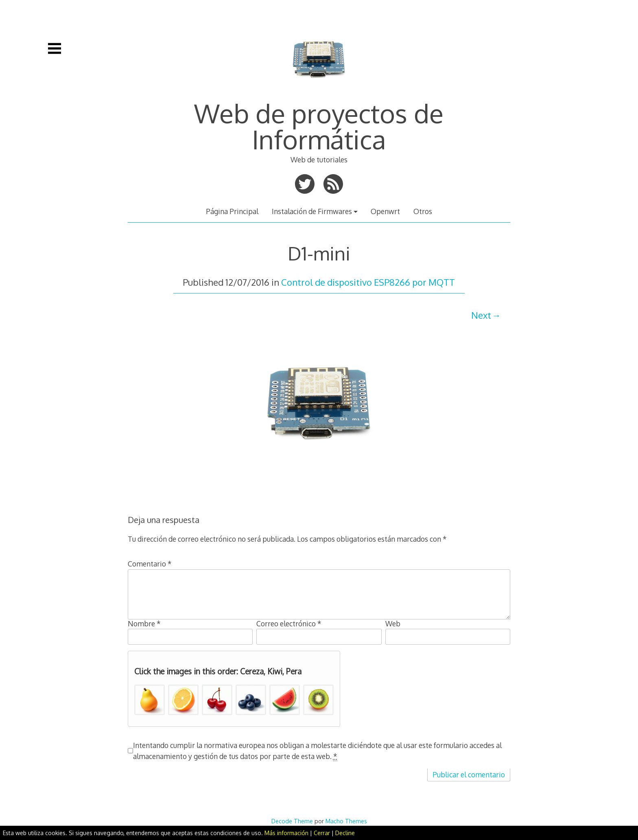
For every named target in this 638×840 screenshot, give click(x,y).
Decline (345, 833)
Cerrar (322, 833)
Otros (423, 211)
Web (393, 623)
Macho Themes (346, 821)
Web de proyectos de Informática (319, 126)
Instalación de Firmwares (312, 211)
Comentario (150, 564)
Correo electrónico (289, 623)
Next (481, 315)
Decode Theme (292, 821)
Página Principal (232, 211)
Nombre (144, 623)
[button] (150, 700)
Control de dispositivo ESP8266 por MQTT (368, 282)
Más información (286, 833)
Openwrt (385, 211)
